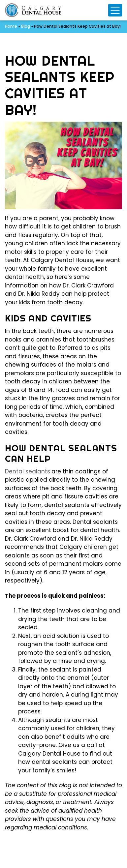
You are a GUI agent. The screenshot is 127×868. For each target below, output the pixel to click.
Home (11, 26)
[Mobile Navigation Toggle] (115, 10)
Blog (26, 26)
